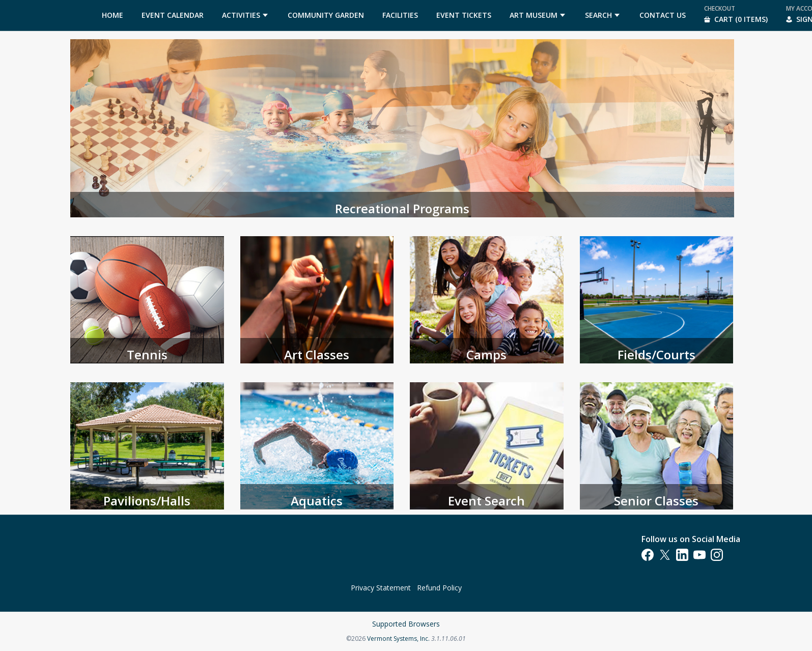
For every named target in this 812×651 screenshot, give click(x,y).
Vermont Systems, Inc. (398, 639)
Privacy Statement (381, 588)
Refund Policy (439, 588)
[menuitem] (113, 15)
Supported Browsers (406, 624)
